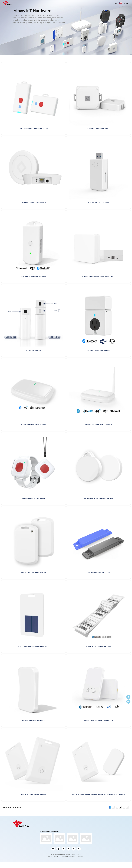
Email (128, 702)
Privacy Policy (80, 857)
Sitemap (63, 857)
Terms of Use (71, 857)
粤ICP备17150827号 (54, 857)
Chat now (128, 697)
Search (116, 3)
